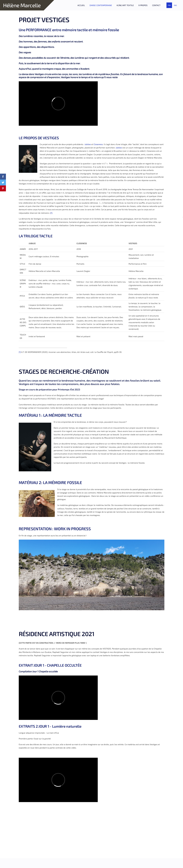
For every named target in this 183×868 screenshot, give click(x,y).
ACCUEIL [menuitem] (81, 5)
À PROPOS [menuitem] (143, 5)
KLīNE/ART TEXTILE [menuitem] (125, 5)
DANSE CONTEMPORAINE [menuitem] (101, 5)
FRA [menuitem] (169, 5)
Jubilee (88, 144)
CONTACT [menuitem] (156, 5)
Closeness (98, 144)
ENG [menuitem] (175, 5)
